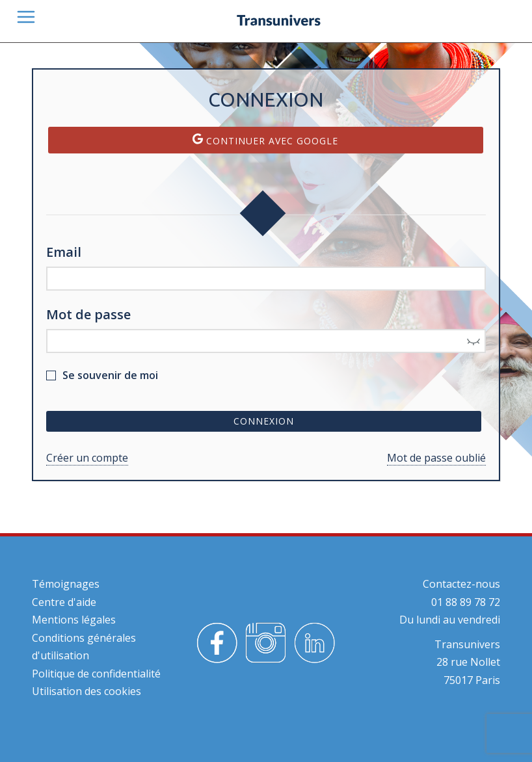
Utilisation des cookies (86, 691)
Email (64, 252)
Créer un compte (87, 458)
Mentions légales (74, 620)
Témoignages (66, 584)
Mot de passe (88, 314)
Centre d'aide (64, 602)
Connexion (264, 421)
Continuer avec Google (265, 140)
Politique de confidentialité (96, 674)
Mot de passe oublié (436, 458)
